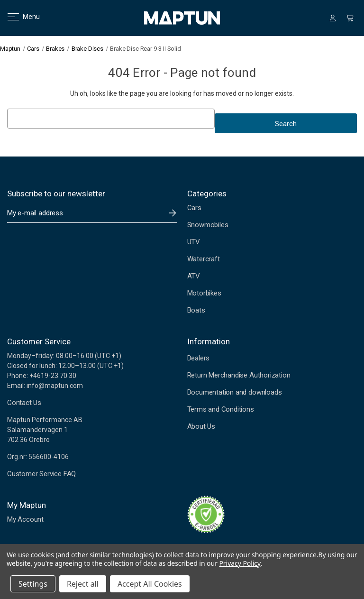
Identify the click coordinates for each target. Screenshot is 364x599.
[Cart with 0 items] (350, 18)
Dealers (199, 358)
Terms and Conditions (221, 409)
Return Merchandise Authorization (239, 375)
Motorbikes (204, 293)
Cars (194, 208)
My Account (25, 519)
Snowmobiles (208, 225)
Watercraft (204, 259)
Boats (196, 310)
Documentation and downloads (235, 392)
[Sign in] (333, 18)
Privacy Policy (240, 563)
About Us (201, 426)
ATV (194, 276)
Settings (33, 584)
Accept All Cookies (150, 584)
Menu (18, 17)
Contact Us (24, 403)
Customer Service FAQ (41, 474)
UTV (194, 242)
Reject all (83, 584)
